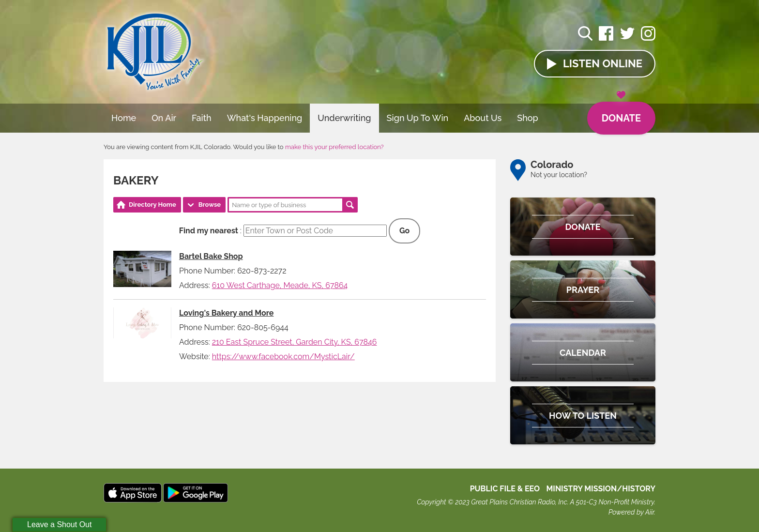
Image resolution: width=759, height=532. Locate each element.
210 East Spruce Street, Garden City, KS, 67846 (295, 342)
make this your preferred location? (334, 147)
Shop (528, 118)
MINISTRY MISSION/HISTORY (601, 489)
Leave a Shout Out (59, 524)
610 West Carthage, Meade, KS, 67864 (280, 285)
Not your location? (559, 175)
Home (124, 118)
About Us (483, 118)
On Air (164, 118)
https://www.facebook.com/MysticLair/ (283, 357)
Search (350, 205)
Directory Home (152, 205)
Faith (202, 118)
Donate (621, 113)
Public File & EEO (505, 489)
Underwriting (344, 118)
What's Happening (265, 118)
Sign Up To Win (418, 118)
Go (404, 231)
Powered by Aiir (631, 512)
